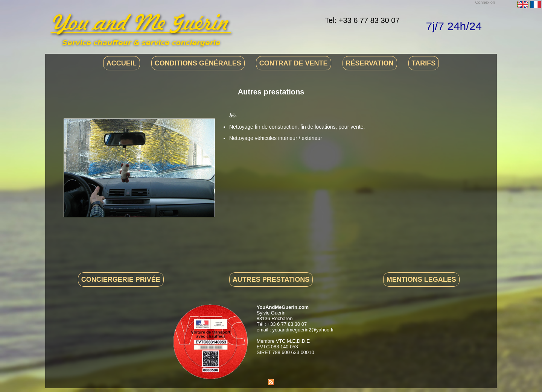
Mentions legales (421, 280)
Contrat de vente (294, 63)
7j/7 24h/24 (454, 26)
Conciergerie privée (121, 280)
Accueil (122, 63)
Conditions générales (198, 63)
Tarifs (424, 63)
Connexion (485, 2)
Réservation (370, 63)
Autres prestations (271, 280)
